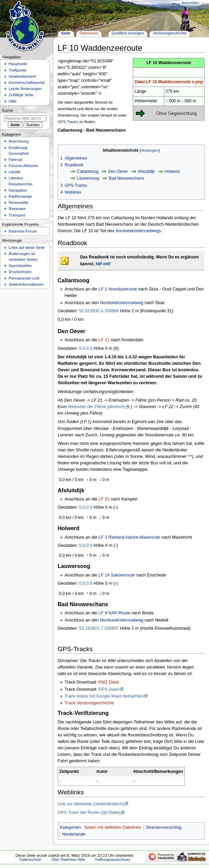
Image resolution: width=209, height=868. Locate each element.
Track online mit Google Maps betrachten (104, 696)
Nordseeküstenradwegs (138, 231)
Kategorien (70, 827)
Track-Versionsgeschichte (89, 703)
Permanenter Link (24, 278)
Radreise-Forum (23, 231)
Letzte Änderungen (25, 89)
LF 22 (104, 499)
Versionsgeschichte (170, 33)
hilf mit (102, 264)
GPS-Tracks (68, 122)
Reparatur (17, 209)
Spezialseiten (20, 266)
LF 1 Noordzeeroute (118, 289)
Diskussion (89, 33)
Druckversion (20, 272)
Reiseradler (19, 203)
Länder (15, 172)
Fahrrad (15, 160)
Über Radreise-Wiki (68, 859)
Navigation (18, 190)
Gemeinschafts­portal (26, 83)
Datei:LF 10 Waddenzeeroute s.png (169, 82)
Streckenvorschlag (164, 827)
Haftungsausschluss (113, 859)
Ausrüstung (18, 141)
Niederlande (74, 834)
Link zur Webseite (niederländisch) (91, 804)
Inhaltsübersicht (22, 76)
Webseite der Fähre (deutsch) (97, 407)
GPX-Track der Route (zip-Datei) (89, 812)
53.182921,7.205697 (99, 628)
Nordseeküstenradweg (122, 303)
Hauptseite (18, 64)
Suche (8, 110)
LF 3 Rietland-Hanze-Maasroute (129, 537)
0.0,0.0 (86, 348)
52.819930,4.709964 (99, 311)
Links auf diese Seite (27, 248)
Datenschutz (30, 859)
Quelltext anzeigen (128, 33)
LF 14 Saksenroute (117, 575)
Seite (66, 33)
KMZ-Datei (109, 682)
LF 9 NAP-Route (114, 613)
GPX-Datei (109, 689)
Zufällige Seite (21, 95)
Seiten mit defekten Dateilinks (113, 827)
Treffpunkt (17, 70)
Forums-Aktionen (23, 166)
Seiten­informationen (26, 284)
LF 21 (104, 340)
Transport (17, 215)
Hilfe (12, 101)
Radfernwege (20, 196)
